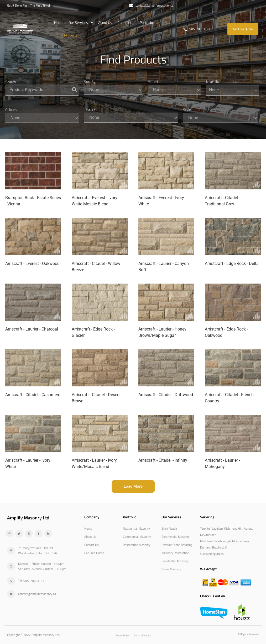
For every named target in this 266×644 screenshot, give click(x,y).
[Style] (220, 118)
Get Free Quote (94, 553)
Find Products (67, 35)
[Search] (42, 90)
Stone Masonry (171, 569)
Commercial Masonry (137, 536)
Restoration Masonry (137, 544)
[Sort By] (113, 90)
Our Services (81, 23)
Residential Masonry (136, 528)
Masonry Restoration (175, 553)
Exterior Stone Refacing (177, 544)
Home (59, 22)
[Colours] (42, 118)
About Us (105, 22)
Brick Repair (169, 528)
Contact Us (126, 22)
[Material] (174, 90)
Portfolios (147, 22)
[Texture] (131, 118)
